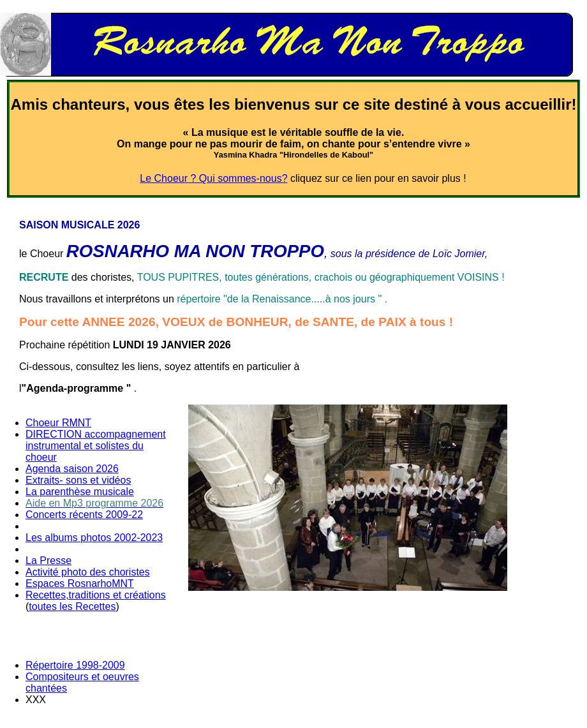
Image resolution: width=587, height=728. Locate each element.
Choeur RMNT (58, 423)
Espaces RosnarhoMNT (80, 583)
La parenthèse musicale (80, 492)
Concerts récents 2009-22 (84, 515)
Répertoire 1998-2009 (75, 665)
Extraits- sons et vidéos (78, 480)
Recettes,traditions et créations (96, 595)
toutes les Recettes (72, 606)
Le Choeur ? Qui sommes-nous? (213, 178)
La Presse (48, 561)
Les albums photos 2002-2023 (94, 538)
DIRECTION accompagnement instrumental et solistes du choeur (96, 446)
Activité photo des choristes (88, 572)
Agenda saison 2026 (72, 469)
